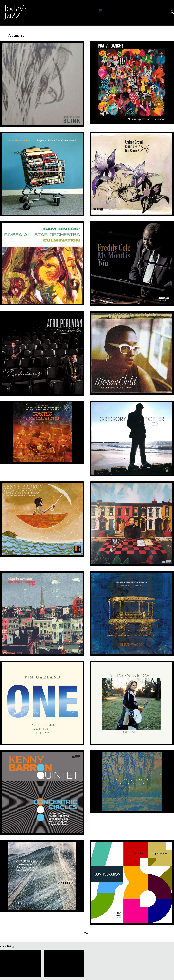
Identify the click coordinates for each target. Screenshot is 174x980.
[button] (101, 10)
